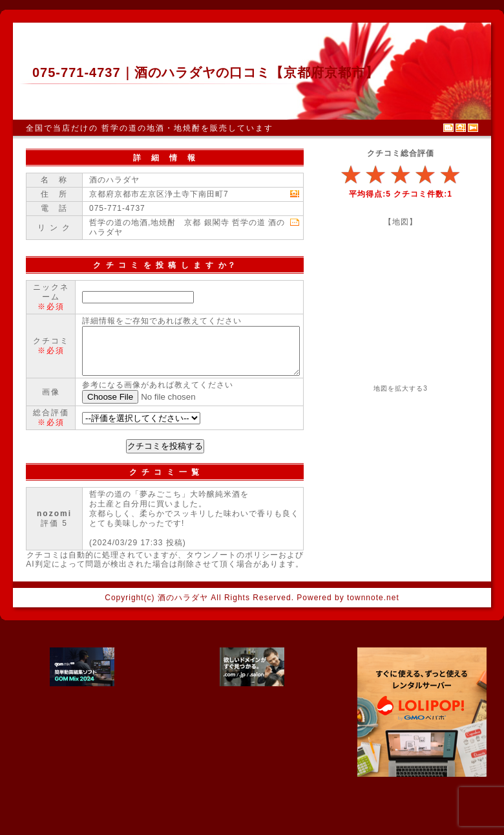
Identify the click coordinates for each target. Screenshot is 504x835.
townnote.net (373, 646)
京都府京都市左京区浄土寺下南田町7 (159, 194)
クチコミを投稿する (165, 494)
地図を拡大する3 (401, 388)
